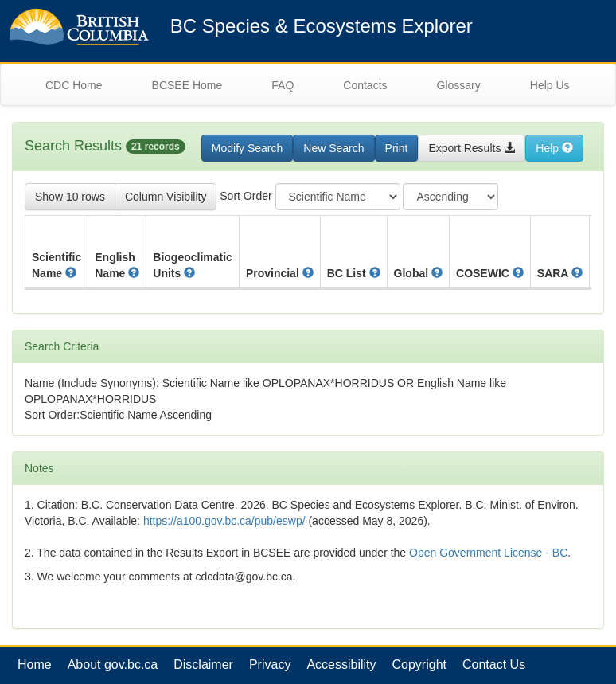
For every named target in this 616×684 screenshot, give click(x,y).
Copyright (419, 664)
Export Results (472, 148)
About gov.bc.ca (113, 664)
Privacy (270, 664)
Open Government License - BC (488, 553)
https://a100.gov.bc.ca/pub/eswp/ (224, 521)
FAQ (283, 85)
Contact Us (494, 664)
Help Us (550, 85)
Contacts (365, 85)
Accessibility (341, 664)
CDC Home (74, 85)
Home (35, 664)
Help (554, 148)
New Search (333, 148)
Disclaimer (203, 664)
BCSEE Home (187, 85)
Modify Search (247, 148)
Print (397, 148)
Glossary (459, 85)
